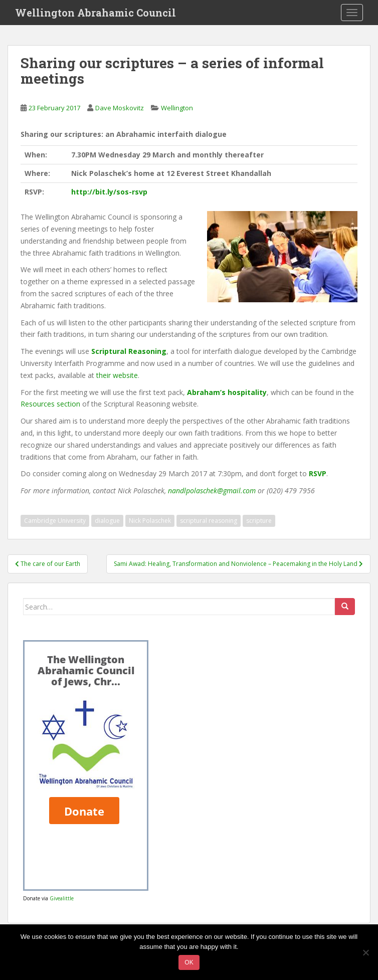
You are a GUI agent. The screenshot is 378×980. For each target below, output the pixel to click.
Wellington (177, 108)
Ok (189, 962)
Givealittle (62, 898)
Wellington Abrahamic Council (96, 13)
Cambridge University (55, 521)
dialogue (107, 521)
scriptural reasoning (209, 521)
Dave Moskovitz (120, 108)
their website (117, 375)
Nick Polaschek (150, 521)
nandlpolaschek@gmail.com (212, 491)
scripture (259, 521)
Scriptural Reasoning (129, 351)
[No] (365, 952)
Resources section (50, 404)
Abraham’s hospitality (227, 392)
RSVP (318, 473)
